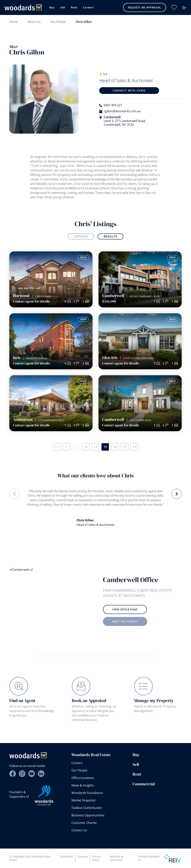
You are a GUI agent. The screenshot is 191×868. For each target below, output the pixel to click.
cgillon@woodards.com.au (122, 111)
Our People (79, 770)
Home (14, 22)
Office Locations (83, 778)
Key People (58, 22)
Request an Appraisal (145, 7)
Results (111, 236)
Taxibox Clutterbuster (87, 808)
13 (86, 447)
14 (95, 447)
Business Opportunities (88, 815)
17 (125, 447)
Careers (88, 7)
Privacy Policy (97, 858)
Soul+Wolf (116, 860)
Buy (52, 7)
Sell (63, 7)
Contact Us (79, 830)
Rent (74, 7)
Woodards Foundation (87, 793)
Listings (81, 236)
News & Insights (83, 785)
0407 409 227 (113, 105)
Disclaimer (67, 856)
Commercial (144, 784)
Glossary (83, 856)
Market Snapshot (83, 800)
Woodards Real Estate (91, 755)
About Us (34, 22)
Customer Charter (84, 823)
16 (115, 447)
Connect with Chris (129, 90)
